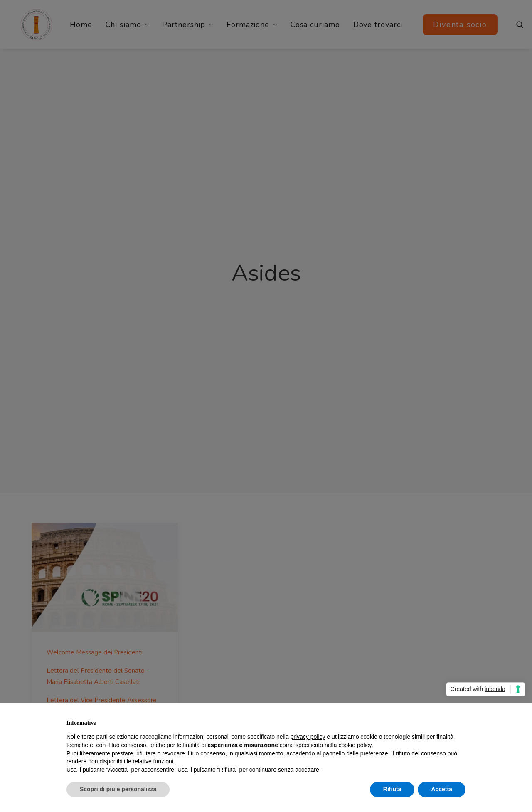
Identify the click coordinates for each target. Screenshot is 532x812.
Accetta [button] (442, 789)
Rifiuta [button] (392, 789)
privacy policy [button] (308, 737)
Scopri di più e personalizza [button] (118, 789)
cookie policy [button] (355, 745)
